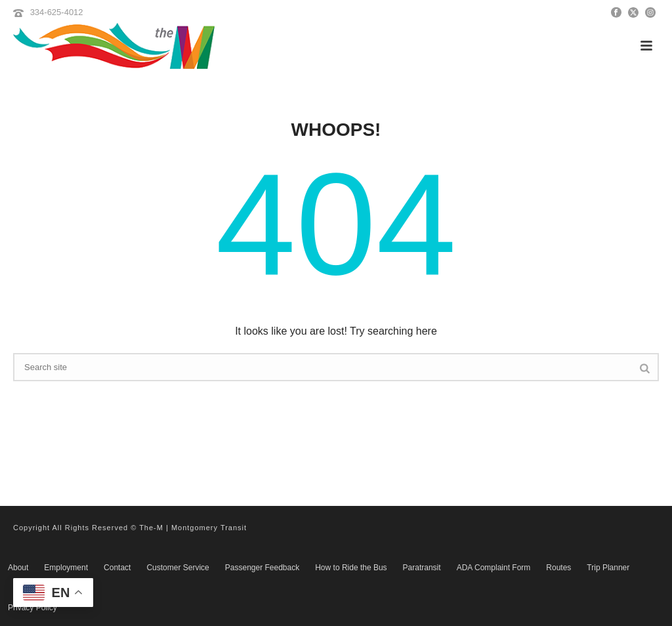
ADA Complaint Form (494, 568)
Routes (558, 568)
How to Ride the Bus (351, 568)
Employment (66, 568)
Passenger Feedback (262, 568)
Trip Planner (608, 568)
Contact (117, 568)
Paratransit (422, 568)
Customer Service (178, 568)
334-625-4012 (57, 12)
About (18, 568)
